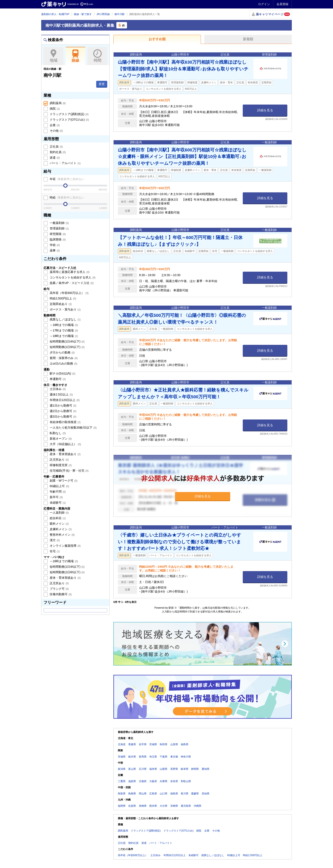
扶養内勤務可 (60, 594)
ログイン (264, 4)
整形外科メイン (62, 535)
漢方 (54, 540)
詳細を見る (265, 110)
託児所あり (59, 460)
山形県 (174, 744)
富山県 (132, 769)
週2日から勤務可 (63, 411)
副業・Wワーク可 (63, 481)
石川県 (143, 769)
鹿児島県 (186, 806)
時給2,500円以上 (63, 298)
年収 (67, 179)
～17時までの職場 (63, 330)
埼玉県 (153, 757)
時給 (67, 197)
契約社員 (57, 152)
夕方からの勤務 (62, 352)
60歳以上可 (59, 486)
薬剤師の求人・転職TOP (55, 14)
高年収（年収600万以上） (69, 293)
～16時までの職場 (63, 325)
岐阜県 (185, 769)
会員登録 (282, 4)
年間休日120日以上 (64, 400)
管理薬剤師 (59, 228)
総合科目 (57, 518)
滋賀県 (132, 781)
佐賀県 (132, 806)
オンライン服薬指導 (65, 546)
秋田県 (164, 744)
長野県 (174, 769)
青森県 (132, 744)
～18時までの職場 (63, 336)
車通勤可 (57, 379)
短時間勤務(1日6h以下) (67, 347)
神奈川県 (186, 757)
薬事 (54, 250)
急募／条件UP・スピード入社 (71, 283)
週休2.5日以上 (61, 394)
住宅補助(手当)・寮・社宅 (69, 471)
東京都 (174, 757)
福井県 (153, 769)
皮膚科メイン (60, 529)
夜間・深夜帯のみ (63, 358)
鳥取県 (122, 794)
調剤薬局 (57, 103)
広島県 (153, 794)
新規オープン (60, 439)
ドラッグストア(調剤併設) (69, 114)
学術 (54, 245)
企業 (54, 125)
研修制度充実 (60, 465)
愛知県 (206, 769)
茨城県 (122, 757)
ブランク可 (59, 589)
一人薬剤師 (59, 513)
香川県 (185, 794)
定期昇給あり (60, 304)
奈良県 (174, 781)
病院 (54, 109)
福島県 (185, 744)
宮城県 (153, 744)
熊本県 (153, 806)
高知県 (206, 794)
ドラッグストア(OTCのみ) (69, 120)
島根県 (132, 794)
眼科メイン (59, 524)
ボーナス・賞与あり (65, 309)
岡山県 (143, 794)
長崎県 (143, 806)
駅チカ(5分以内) (62, 373)
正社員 (56, 147)
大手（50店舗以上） (65, 444)
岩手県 (143, 744)
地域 (53, 56)
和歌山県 (186, 781)
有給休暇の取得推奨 (65, 422)
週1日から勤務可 (63, 405)
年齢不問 (57, 492)
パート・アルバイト (65, 163)
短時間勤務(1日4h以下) (67, 341)
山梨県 (164, 769)
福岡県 (122, 806)
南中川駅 (120, 14)
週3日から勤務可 (63, 417)
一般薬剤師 (59, 223)
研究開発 (57, 234)
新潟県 (122, 769)
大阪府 (153, 781)
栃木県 (132, 757)
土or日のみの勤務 (63, 363)
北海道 (122, 744)
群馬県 (143, 757)
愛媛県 (195, 794)
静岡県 (195, 769)
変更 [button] (102, 84)
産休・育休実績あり (65, 454)
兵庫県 (164, 781)
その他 (56, 131)
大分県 (164, 806)
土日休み (57, 389)
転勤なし (57, 433)
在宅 (54, 551)
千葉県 (164, 757)
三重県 (122, 781)
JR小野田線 (103, 14)
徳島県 (174, 794)
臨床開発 (57, 239)
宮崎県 (174, 806)
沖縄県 (198, 806)
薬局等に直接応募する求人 (69, 272)
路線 (75, 56)
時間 (97, 56)
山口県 (164, 794)
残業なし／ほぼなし (65, 319)
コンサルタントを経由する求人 (72, 277)
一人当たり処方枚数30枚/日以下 (73, 428)
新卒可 (56, 497)
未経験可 (57, 503)
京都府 (143, 781)
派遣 (54, 158)
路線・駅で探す (83, 14)
